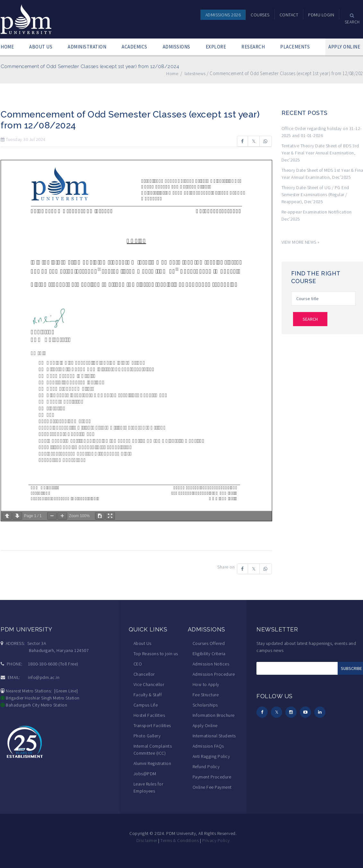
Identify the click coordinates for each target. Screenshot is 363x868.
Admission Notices (211, 664)
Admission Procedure (214, 674)
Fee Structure (206, 695)
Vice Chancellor (149, 684)
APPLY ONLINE (344, 47)
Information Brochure (214, 715)
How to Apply (206, 684)
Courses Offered (209, 643)
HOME (7, 47)
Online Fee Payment (212, 787)
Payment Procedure (212, 777)
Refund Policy (206, 767)
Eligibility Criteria (209, 654)
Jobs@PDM (145, 774)
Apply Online (205, 725)
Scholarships (205, 705)
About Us (143, 643)
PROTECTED (191, 855)
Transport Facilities (152, 725)
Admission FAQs (208, 746)
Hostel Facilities (149, 715)
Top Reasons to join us (156, 654)
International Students (214, 736)
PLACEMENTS (295, 47)
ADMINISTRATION (87, 47)
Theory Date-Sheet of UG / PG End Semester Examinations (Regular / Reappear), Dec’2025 (315, 195)
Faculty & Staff (148, 695)
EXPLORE (216, 47)
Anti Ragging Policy (211, 756)
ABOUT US (41, 47)
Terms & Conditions (180, 840)
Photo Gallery (147, 736)
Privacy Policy (216, 840)
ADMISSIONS (177, 47)
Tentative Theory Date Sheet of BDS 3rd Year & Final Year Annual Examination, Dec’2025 (320, 153)
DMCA (171, 855)
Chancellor (144, 674)
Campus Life (146, 705)
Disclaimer (147, 840)
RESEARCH (253, 47)
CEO (138, 664)
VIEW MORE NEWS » (301, 242)
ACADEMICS (134, 47)
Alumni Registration (152, 763)
